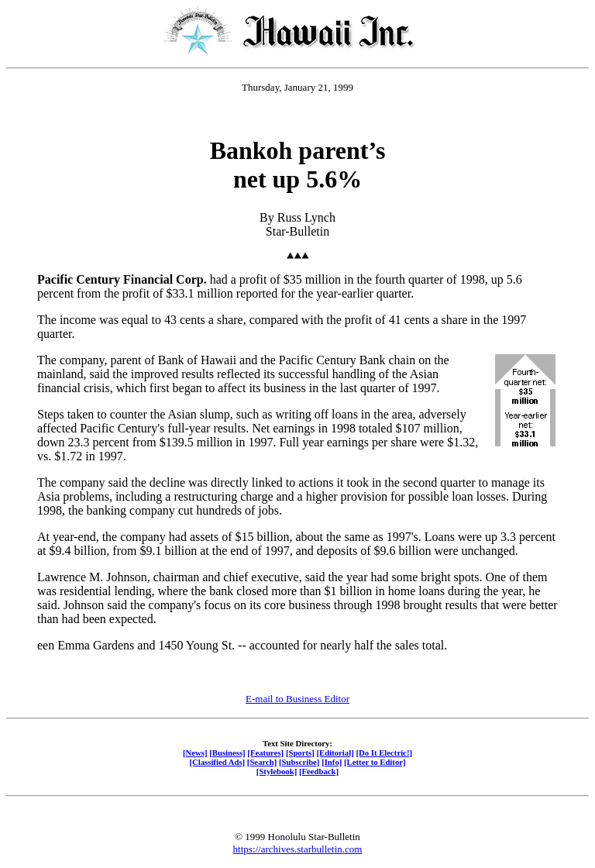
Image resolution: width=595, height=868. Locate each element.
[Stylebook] (277, 771)
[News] (195, 753)
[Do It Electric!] (384, 753)
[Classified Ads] (217, 762)
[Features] (265, 753)
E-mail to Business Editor (297, 699)
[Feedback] (319, 771)
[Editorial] (335, 753)
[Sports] (300, 753)
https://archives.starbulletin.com (298, 849)
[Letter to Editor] (375, 762)
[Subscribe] (299, 762)
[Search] (262, 762)
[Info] (332, 762)
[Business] (227, 753)
